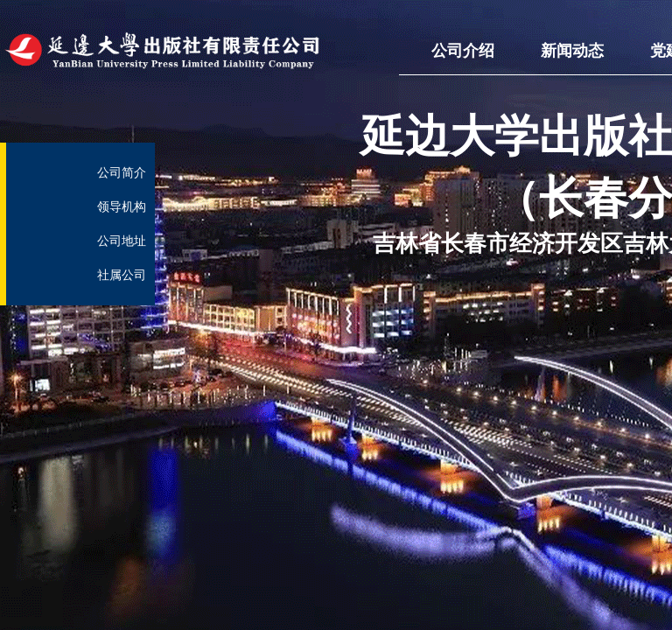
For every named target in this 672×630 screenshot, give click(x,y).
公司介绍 (463, 51)
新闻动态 (572, 51)
